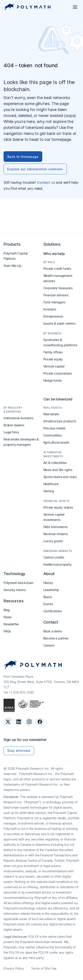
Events (48, 604)
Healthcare (51, 484)
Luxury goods (53, 541)
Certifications (53, 611)
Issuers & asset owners (59, 323)
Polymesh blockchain (18, 583)
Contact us (46, 182)
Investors (50, 309)
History (48, 583)
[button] (75, 7)
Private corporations (58, 373)
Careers (49, 645)
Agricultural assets (56, 442)
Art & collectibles (55, 463)
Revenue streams (56, 534)
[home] (27, 7)
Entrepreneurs (53, 316)
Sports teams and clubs (60, 477)
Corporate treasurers (58, 288)
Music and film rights (58, 470)
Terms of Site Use (44, 968)
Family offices (53, 352)
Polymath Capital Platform (15, 256)
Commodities (53, 435)
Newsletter (11, 624)
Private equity (53, 359)
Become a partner (56, 638)
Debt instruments (55, 527)
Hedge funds (53, 380)
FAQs (7, 631)
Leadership (51, 590)
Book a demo (53, 631)
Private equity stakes (58, 507)
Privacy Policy (14, 968)
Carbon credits (54, 557)
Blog (7, 610)
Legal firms (11, 432)
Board (48, 597)
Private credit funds (57, 269)
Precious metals (54, 428)
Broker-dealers (14, 425)
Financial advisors (56, 295)
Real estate (51, 414)
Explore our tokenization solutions (35, 169)
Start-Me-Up (13, 266)
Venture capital (54, 366)
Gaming (49, 491)
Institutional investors (18, 418)
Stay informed (19, 751)
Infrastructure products (60, 421)
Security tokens (14, 590)
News (8, 617)
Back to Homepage (23, 157)
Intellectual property (58, 564)
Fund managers (54, 302)
